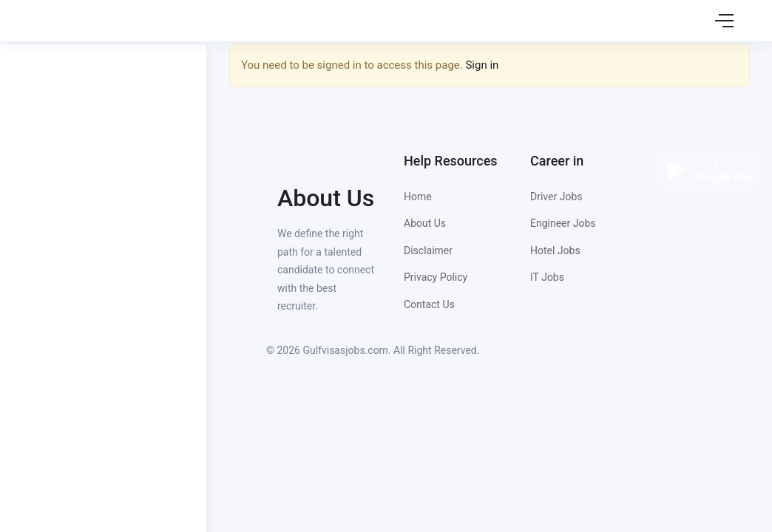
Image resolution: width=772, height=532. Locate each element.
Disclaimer (428, 250)
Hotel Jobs (555, 250)
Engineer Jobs (563, 223)
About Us (425, 223)
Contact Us (429, 304)
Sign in (482, 65)
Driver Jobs (556, 197)
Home (418, 197)
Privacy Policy (436, 277)
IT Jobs (547, 277)
